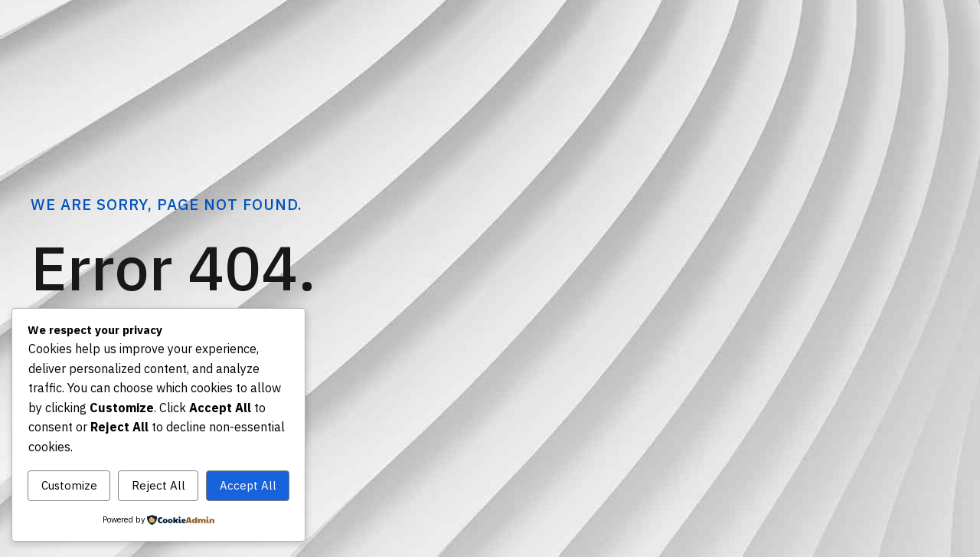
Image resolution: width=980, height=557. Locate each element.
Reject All (158, 485)
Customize (69, 485)
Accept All (248, 485)
